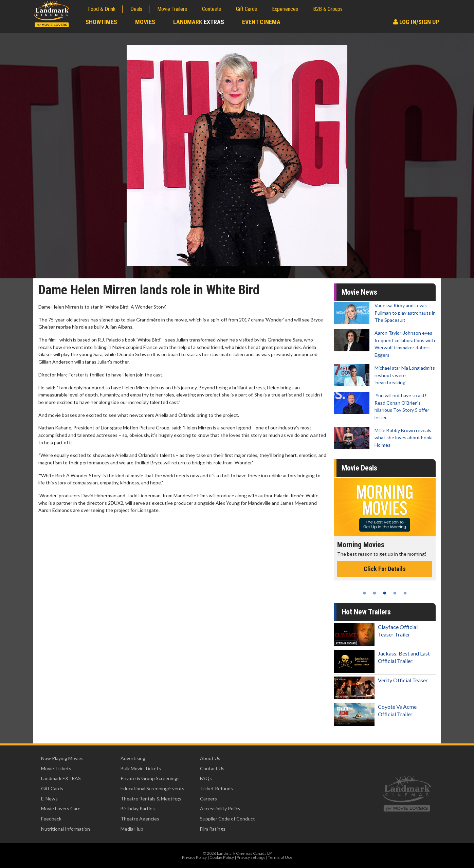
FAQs (206, 778)
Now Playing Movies (62, 758)
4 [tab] (395, 593)
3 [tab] (385, 593)
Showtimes (101, 22)
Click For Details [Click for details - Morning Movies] (385, 569)
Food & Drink (102, 9)
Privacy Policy (194, 857)
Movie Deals (359, 468)
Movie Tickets (56, 768)
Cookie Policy (222, 857)
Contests (212, 9)
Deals (136, 9)
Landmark (199, 22)
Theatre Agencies (140, 819)
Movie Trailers (172, 9)
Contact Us (212, 768)
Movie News (359, 292)
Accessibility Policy (220, 808)
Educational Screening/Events (152, 788)
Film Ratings (213, 829)
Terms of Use (280, 857)
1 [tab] (364, 593)
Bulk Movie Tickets (141, 768)
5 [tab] (405, 593)
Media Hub (132, 829)
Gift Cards (247, 9)
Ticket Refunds (216, 788)
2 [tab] (375, 593)
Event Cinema (261, 22)
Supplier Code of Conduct (227, 819)
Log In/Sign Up (416, 22)
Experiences (285, 9)
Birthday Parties (138, 808)
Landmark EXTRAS (61, 778)
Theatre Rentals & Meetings (151, 799)
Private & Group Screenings (150, 778)
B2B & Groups (328, 9)
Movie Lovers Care (61, 808)
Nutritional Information (66, 829)
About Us (210, 758)
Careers (208, 799)
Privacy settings (251, 857)
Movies (145, 22)
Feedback (51, 819)
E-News (49, 799)
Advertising (133, 758)
